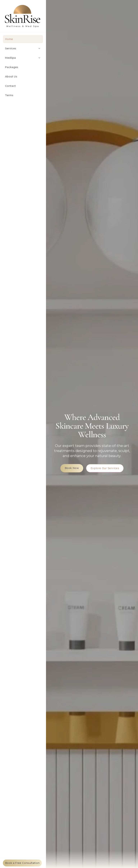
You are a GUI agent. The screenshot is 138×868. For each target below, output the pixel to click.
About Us (11, 77)
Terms (9, 95)
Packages (12, 67)
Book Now (72, 468)
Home (9, 39)
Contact (10, 86)
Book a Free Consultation (22, 863)
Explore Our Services (105, 469)
